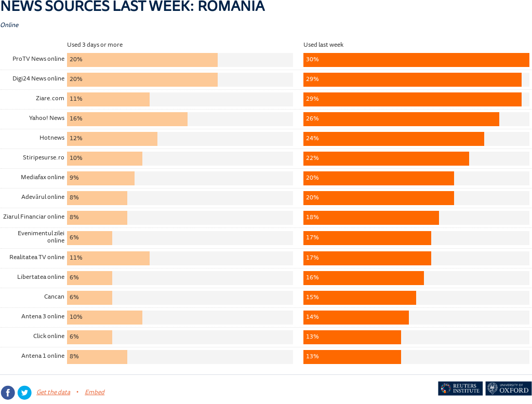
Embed (95, 393)
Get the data (53, 393)
